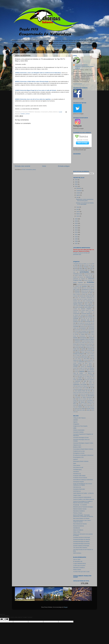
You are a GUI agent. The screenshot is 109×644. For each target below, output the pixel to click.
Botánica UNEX (77, 447)
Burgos (84, 294)
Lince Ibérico (78, 359)
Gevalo (82, 347)
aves (81, 288)
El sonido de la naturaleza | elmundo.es (83, 455)
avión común (76, 289)
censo (93, 296)
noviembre (79, 191)
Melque (90, 365)
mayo (78, 207)
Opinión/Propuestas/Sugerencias (80, 375)
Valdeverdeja (77, 409)
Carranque (75, 296)
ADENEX (76, 420)
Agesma (75, 422)
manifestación (82, 362)
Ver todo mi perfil (78, 84)
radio (85, 381)
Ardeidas (23, 114)
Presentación (29, 52)
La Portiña (77, 355)
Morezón (75, 368)
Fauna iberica (77, 465)
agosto (78, 195)
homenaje (89, 351)
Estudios (75, 338)
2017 (89, 267)
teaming (75, 405)
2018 (93, 267)
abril (78, 209)
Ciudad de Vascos (85, 306)
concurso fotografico (86, 309)
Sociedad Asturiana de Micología (82, 537)
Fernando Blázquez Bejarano (88, 341)
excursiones (83, 338)
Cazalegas (87, 296)
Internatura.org (77, 487)
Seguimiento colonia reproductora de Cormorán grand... (85, 200)
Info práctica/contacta (71, 52)
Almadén (75, 277)
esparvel (75, 459)
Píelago (75, 380)
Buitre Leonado (77, 294)
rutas (76, 396)
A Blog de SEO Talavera (79, 418)
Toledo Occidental (87, 405)
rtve (84, 389)
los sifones (86, 360)
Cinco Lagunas (88, 304)
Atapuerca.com (77, 445)
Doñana (84, 330)
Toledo (80, 405)
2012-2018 (86, 265)
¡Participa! (83, 52)
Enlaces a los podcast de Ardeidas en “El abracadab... (85, 204)
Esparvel (90, 336)
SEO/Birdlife (78, 397)
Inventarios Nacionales (79, 489)
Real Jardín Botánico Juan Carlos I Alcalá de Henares (82, 521)
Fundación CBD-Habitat (79, 476)
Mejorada (84, 365)
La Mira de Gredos (90, 354)
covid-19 (90, 315)
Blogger (66, 607)
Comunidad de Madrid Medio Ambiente (83, 449)
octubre (78, 193)
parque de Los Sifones (84, 376)
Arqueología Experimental (89, 285)
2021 (76, 186)
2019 (76, 221)
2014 (76, 228)
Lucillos (75, 362)
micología (75, 367)
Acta (89, 270)
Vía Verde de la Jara (80, 410)
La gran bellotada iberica (80, 563)
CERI (91, 302)
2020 (76, 219)
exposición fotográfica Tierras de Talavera (84, 339)
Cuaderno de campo (78, 317)
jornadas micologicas (79, 354)
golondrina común (89, 347)
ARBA (75, 428)
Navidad (83, 370)
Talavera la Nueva (83, 404)
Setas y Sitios (77, 532)
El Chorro (77, 331)
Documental (91, 328)
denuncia (75, 320)
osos (76, 376)
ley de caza (92, 357)
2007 (76, 243)
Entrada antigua (64, 166)
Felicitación (77, 341)
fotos (93, 346)
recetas (90, 383)
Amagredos (76, 424)
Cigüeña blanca (77, 304)
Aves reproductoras (88, 288)
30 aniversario (81, 270)
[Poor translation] (6, 619)
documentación (83, 328)
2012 (76, 232)
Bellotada (77, 291)
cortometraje (83, 315)
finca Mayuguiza (82, 344)
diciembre (79, 188)
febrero (78, 214)
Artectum (77, 286)
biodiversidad (85, 293)
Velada (83, 409)
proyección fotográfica (89, 380)
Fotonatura (76, 472)
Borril (91, 293)
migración (82, 367)
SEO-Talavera (91, 396)
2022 (76, 184)
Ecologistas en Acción (79, 453)
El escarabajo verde (85, 331)
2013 (76, 230)
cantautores (90, 294)
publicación (78, 381)
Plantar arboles (77, 570)
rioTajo (75, 389)
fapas (75, 463)
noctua (76, 372)
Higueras (83, 351)
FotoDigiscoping (77, 470)
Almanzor (81, 277)
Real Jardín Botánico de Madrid (81, 518)
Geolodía (77, 347)
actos (85, 274)
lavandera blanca (84, 357)
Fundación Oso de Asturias (80, 478)
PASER (80, 378)
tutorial (86, 407)
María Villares (88, 363)
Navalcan (92, 368)
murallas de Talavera (83, 368)
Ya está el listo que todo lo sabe (81, 572)
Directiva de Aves (84, 326)
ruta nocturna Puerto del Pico (82, 391)
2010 (76, 237)
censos (86, 302)
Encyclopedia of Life (78, 457)
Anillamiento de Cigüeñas (79, 279)
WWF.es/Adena (77, 553)
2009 (76, 239)
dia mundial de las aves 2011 (84, 323)
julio (78, 197)
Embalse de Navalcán (84, 333)
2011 (76, 235)
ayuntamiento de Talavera (88, 289)
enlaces (83, 334)
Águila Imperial (91, 274)
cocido (93, 306)
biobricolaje (77, 293)
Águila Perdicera (79, 275)
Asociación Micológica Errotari (81, 438)
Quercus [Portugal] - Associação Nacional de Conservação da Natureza (83, 516)
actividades (84, 272)
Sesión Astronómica (87, 397)
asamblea (84, 286)
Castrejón (81, 296)
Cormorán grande (86, 314)
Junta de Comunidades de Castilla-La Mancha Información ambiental (83, 502)
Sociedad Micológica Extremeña (81, 544)
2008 (76, 241)
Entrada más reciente (23, 166)
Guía (78, 351)
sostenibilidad (90, 401)
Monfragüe (90, 367)
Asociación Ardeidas (78, 432)
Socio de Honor (82, 401)
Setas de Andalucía (78, 530)
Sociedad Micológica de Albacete (82, 539)
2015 (76, 226)
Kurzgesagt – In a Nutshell (80, 505)
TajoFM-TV (76, 402)
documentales (78, 330)
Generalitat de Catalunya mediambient (83, 480)
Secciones (49, 52)
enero (78, 216)
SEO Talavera (39, 52)
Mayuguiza (76, 365)
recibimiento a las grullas (80, 384)
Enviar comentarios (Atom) (29, 170)
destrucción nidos (85, 320)
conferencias (76, 310)
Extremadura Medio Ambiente (81, 461)
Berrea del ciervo (85, 291)
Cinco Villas (76, 306)
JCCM (91, 352)
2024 (76, 180)
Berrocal (92, 291)
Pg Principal (19, 52)
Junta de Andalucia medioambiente (82, 497)
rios (92, 388)
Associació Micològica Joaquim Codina (83, 443)
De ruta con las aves (87, 318)
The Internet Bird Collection (80, 548)
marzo (78, 212)
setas (74, 399)
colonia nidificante (88, 307)
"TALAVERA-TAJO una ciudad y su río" (82, 264)
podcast (28, 114)
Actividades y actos (78, 274)
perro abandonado (88, 378)
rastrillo (84, 383)
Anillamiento (89, 277)
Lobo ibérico (87, 359)
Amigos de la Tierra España (80, 426)
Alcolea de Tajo (89, 275)
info (93, 350)
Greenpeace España (79, 482)
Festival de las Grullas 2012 (81, 343)
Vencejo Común (90, 409)
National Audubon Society (80, 509)
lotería (91, 360)
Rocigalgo (80, 389)
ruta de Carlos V (91, 389)
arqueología (79, 285)
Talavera (83, 402)
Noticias (82, 371)
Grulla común (76, 349)
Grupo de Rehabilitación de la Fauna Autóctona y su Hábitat (83, 484)
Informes (77, 352)
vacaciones (92, 407)
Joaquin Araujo (77, 495)
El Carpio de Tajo (91, 330)
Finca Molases (90, 344)
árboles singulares (78, 283)
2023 (76, 182)
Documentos (59, 52)
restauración (92, 386)
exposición (92, 338)
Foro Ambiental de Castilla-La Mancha (81, 346)
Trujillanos (80, 407)
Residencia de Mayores (82, 386)
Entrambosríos (82, 336)
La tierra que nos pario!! (79, 565)
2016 (76, 223)
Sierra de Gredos (82, 399)
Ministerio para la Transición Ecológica (83, 507)
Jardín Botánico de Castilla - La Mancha (83, 493)
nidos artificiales (90, 370)
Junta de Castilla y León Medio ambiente (84, 499)
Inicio (44, 166)
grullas (84, 349)
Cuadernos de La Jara (79, 451)
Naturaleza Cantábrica (79, 511)
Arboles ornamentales (79, 430)
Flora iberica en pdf (78, 467)
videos (88, 410)
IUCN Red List (77, 491)
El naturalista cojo (78, 561)
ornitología (92, 375)
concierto (75, 309)
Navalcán (77, 370)
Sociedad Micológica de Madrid (81, 542)
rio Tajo (86, 388)
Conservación (76, 314)
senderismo (83, 396)
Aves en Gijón (77, 559)
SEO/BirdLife (77, 528)
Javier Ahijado (85, 352)
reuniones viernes (79, 388)
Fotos (91, 52)
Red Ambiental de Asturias (80, 524)
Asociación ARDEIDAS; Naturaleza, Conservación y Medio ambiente (84, 67)
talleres (91, 404)
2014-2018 (75, 267)
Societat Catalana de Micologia (81, 546)
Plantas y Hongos (78, 513)
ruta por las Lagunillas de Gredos (87, 394)
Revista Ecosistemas (79, 526)
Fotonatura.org (77, 474)
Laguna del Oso (85, 355)
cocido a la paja (79, 307)
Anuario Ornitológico (88, 280)
